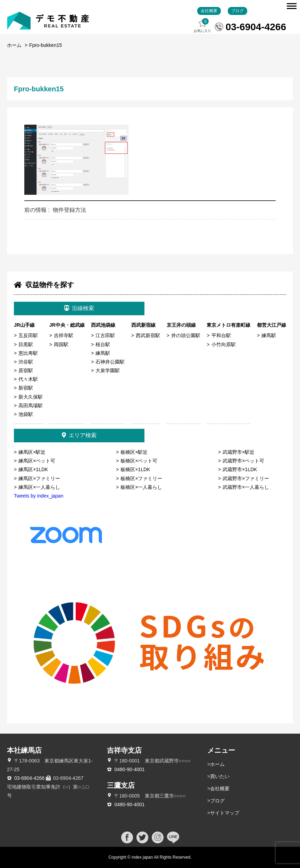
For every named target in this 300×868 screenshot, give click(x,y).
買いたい (220, 776)
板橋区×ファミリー (141, 478)
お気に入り (202, 26)
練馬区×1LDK (33, 469)
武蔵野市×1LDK (240, 469)
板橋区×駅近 (134, 452)
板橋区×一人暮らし (141, 487)
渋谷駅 (26, 362)
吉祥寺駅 (64, 335)
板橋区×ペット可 (139, 461)
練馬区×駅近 (32, 452)
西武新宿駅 (148, 335)
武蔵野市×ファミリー (246, 478)
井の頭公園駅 (186, 335)
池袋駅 (26, 414)
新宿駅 (26, 388)
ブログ (237, 11)
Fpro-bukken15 (45, 45)
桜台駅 (103, 344)
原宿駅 (26, 370)
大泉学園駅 (108, 370)
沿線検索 (79, 308)
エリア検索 (79, 435)
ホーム (14, 45)
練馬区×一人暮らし (39, 487)
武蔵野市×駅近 (239, 452)
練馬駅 (103, 353)
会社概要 (209, 11)
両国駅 (61, 344)
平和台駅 (221, 335)
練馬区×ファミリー (39, 478)
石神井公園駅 (110, 362)
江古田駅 (105, 335)
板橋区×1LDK (135, 469)
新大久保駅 (31, 397)
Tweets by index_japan (39, 496)
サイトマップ (225, 813)
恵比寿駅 (28, 353)
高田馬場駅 (31, 406)
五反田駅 (28, 335)
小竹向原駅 (224, 344)
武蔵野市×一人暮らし (246, 487)
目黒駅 (26, 344)
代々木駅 (28, 379)
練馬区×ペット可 (37, 461)
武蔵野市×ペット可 (243, 461)
